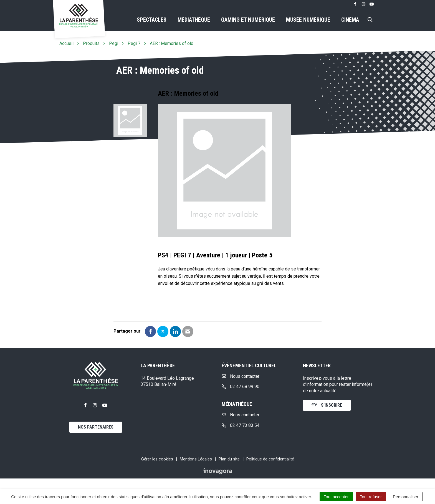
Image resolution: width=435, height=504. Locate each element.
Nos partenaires (96, 427)
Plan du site (229, 459)
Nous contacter (241, 376)
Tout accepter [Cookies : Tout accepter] (336, 497)
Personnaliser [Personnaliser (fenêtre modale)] (406, 497)
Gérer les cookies (157, 459)
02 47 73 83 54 (241, 425)
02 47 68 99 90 (241, 387)
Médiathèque (194, 20)
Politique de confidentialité (270, 459)
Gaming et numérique (248, 20)
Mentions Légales (196, 459)
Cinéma (350, 20)
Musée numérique (308, 20)
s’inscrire (327, 405)
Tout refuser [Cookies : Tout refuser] (371, 497)
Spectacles (152, 20)
